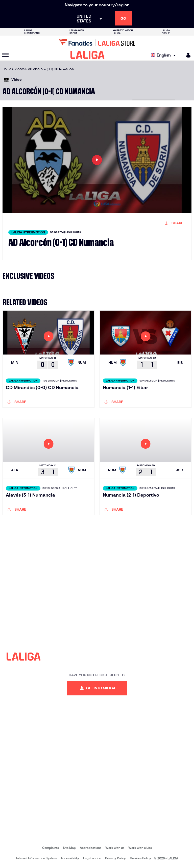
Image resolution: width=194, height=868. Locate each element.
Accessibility (70, 858)
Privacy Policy (115, 858)
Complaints (51, 848)
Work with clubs (140, 848)
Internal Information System (36, 858)
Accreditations (91, 848)
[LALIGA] (88, 55)
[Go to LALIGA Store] (97, 42)
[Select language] (164, 55)
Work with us (115, 848)
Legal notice (92, 858)
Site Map (69, 848)
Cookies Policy (140, 858)
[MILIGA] (187, 55)
